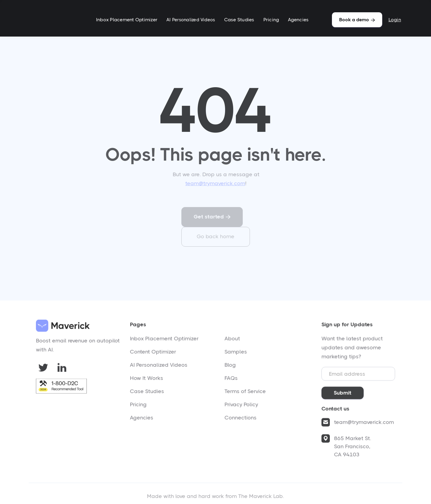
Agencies (298, 20)
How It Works (147, 380)
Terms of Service (245, 393)
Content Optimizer (153, 354)
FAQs (231, 380)
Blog (230, 367)
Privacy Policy (241, 407)
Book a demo (357, 20)
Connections (240, 420)
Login (395, 20)
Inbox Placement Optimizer (127, 20)
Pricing (271, 20)
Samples (236, 354)
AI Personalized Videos (191, 20)
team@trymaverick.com (215, 183)
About (232, 341)
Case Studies (239, 20)
